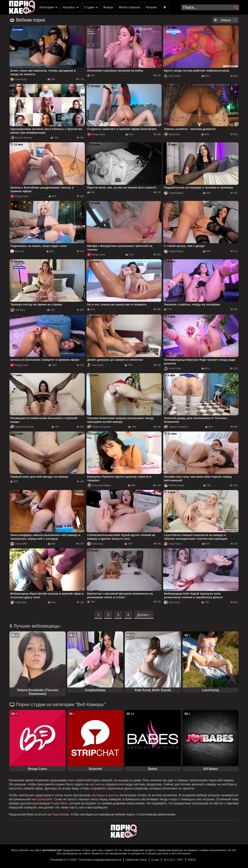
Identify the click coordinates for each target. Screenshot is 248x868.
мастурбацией (42, 799)
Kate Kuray (95, 544)
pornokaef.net (52, 850)
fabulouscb (172, 134)
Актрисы (69, 7)
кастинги (96, 784)
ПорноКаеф (60, 814)
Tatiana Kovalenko (22, 427)
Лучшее (151, 7)
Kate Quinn (95, 365)
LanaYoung (18, 79)
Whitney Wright (174, 485)
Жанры (108, 7)
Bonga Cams (96, 134)
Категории (47, 7)
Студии (89, 7)
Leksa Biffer (19, 544)
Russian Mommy (21, 138)
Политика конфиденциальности (100, 860)
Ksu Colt (17, 251)
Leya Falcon (173, 544)
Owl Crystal (172, 76)
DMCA (192, 860)
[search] (236, 8)
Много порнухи (129, 7)
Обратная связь (136, 860)
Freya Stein (19, 602)
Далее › (144, 615)
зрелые (114, 795)
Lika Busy (18, 310)
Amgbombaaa (174, 193)
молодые (98, 795)
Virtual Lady (172, 368)
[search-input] (210, 7)
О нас (155, 860)
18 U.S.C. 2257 (173, 860)
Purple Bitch (59, 803)
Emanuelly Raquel (99, 485)
